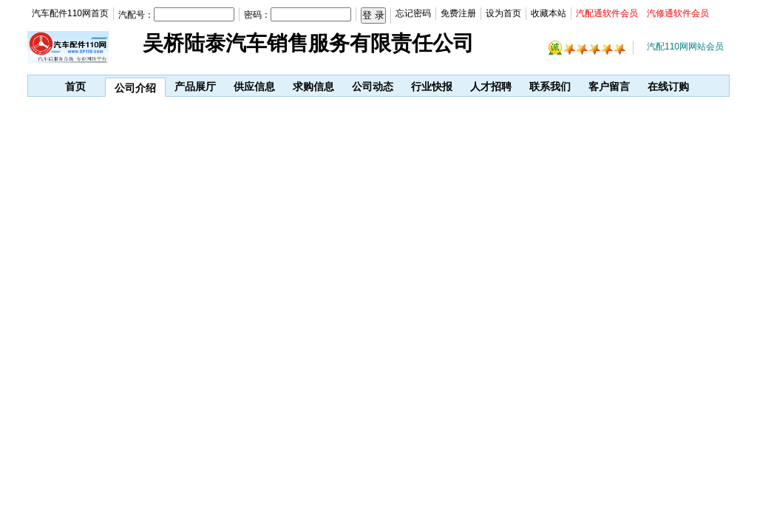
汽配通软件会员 (607, 13)
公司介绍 (135, 88)
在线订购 (668, 86)
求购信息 (313, 86)
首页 (75, 86)
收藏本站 (549, 13)
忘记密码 (413, 13)
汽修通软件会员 (678, 13)
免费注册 (458, 13)
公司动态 (373, 86)
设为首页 (503, 13)
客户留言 (609, 86)
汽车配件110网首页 (70, 13)
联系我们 (550, 86)
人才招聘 (491, 86)
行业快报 (432, 86)
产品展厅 (195, 86)
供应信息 (254, 86)
